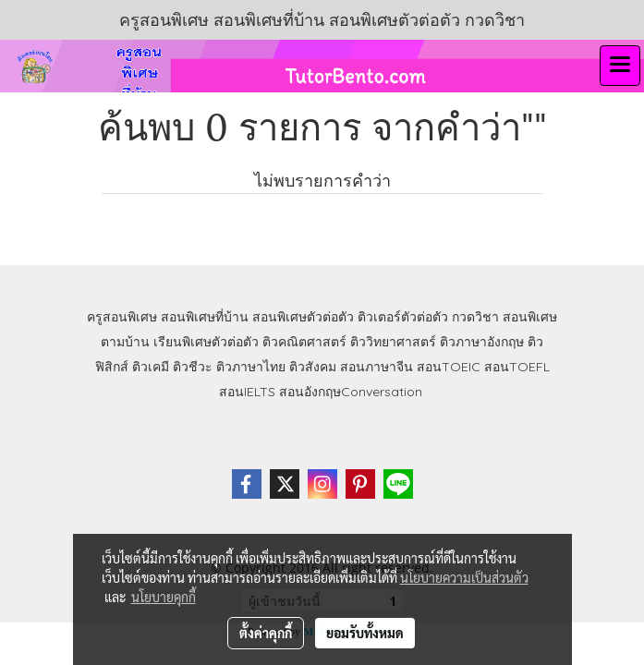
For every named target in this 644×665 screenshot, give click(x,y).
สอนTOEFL (517, 367)
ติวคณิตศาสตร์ (304, 342)
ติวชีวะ (193, 367)
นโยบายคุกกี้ (164, 597)
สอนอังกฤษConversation (351, 392)
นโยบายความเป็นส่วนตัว (464, 577)
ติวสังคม (313, 367)
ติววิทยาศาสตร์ (393, 342)
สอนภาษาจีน (377, 367)
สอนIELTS (247, 392)
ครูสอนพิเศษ (122, 317)
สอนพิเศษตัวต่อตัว (303, 317)
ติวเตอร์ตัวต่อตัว (403, 317)
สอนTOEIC (449, 367)
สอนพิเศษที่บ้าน (205, 317)
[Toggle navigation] (620, 66)
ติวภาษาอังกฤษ (482, 342)
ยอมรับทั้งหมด (365, 633)
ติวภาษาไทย (251, 367)
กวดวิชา (475, 317)
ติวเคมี (151, 367)
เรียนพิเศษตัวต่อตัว (208, 342)
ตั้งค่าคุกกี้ (266, 633)
